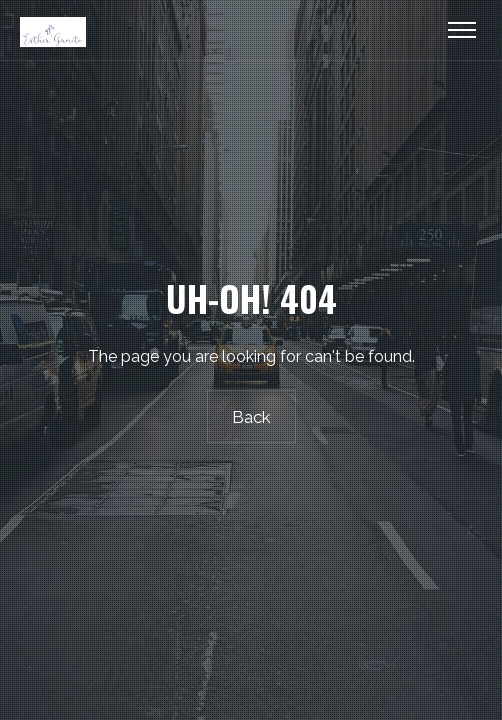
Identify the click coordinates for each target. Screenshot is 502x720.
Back (251, 417)
